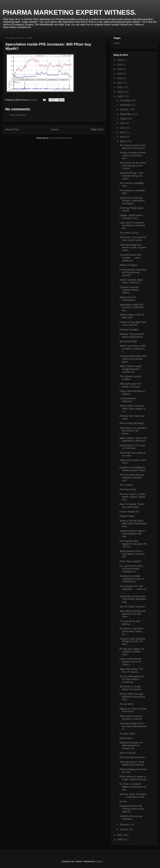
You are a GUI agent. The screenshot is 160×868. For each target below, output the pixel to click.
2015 (120, 65)
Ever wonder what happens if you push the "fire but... (133, 544)
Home (55, 129)
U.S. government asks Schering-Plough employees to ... (131, 569)
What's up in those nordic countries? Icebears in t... (133, 349)
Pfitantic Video (127, 516)
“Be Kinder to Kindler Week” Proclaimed (130, 688)
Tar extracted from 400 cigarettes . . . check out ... (133, 589)
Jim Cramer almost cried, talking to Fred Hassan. (133, 147)
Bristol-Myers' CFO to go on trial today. (132, 447)
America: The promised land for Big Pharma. (131, 335)
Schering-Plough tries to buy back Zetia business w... (133, 726)
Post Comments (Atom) (61, 138)
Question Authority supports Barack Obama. (129, 290)
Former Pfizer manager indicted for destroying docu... (132, 697)
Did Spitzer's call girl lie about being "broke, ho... (131, 631)
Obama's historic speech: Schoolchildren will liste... (133, 534)
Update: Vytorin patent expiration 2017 (131, 217)
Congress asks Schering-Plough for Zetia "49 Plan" (132, 642)
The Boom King (128, 489)
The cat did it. (126, 704)
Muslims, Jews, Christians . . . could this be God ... (133, 796)
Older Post (97, 129)
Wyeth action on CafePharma (128, 299)
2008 (120, 96)
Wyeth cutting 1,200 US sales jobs (132, 316)
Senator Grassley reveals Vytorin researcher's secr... (133, 155)
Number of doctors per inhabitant (131, 818)
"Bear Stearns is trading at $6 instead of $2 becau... (133, 431)
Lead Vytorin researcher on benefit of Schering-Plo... (132, 225)
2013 (120, 74)
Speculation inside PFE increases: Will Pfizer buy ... (132, 308)
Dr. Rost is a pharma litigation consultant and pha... (133, 787)
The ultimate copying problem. (130, 378)
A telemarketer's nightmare (128, 400)
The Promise (126, 485)
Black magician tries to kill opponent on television (133, 440)
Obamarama (126, 738)
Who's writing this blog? (132, 423)
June (123, 128)
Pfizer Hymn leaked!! (130, 561)
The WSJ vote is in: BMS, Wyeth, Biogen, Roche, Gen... (133, 497)
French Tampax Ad (129, 512)
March (124, 141)
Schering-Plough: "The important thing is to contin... (131, 176)
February (125, 825)
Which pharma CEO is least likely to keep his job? (132, 554)
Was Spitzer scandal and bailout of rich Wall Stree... (132, 614)
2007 (120, 835)
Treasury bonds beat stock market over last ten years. (133, 359)
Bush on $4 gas (128, 753)
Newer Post (12, 129)
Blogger (99, 861)
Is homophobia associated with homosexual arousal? (133, 272)
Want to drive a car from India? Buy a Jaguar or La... (132, 409)
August (124, 119)
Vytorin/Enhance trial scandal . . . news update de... (130, 258)
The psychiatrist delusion (132, 757)
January (124, 829)
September (126, 114)
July (122, 123)
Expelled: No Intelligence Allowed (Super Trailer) (133, 469)
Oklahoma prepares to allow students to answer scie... (131, 745)
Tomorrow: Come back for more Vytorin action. (133, 239)
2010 (120, 87)
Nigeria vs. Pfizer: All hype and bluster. (133, 710)
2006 (120, 839)
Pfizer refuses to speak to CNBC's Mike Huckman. (133, 778)
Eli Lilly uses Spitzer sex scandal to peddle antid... (132, 652)
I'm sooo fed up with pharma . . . (130, 623)
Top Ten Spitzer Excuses (132, 607)
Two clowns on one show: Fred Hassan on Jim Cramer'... (133, 166)
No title (123, 801)
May (122, 132)
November (126, 105)
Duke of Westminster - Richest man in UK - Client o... (131, 662)
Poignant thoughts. (129, 330)
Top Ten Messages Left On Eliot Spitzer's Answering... (131, 679)
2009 (120, 92)
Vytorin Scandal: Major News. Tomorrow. (131, 281)
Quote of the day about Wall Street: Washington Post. (133, 523)
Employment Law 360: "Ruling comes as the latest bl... (132, 809)
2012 (120, 78)
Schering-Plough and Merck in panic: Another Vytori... (133, 248)
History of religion (128, 265)
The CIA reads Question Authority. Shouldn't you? (132, 478)
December (126, 100)
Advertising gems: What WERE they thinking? (132, 763)
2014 (120, 69)
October (124, 109)
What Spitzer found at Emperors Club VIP (131, 717)
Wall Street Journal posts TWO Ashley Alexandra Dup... (133, 599)
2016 (120, 60)
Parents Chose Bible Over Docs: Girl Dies (133, 324)
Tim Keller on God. (129, 233)
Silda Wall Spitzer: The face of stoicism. (131, 670)
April (123, 137)
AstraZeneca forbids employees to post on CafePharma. (132, 579)
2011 (120, 83)
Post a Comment (18, 115)
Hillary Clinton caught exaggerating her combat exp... (130, 369)
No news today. (127, 734)
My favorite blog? (128, 341)
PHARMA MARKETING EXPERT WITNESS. (70, 12)
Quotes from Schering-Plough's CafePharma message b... (132, 201)
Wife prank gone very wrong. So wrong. (130, 385)
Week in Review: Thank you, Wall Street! (132, 506)
